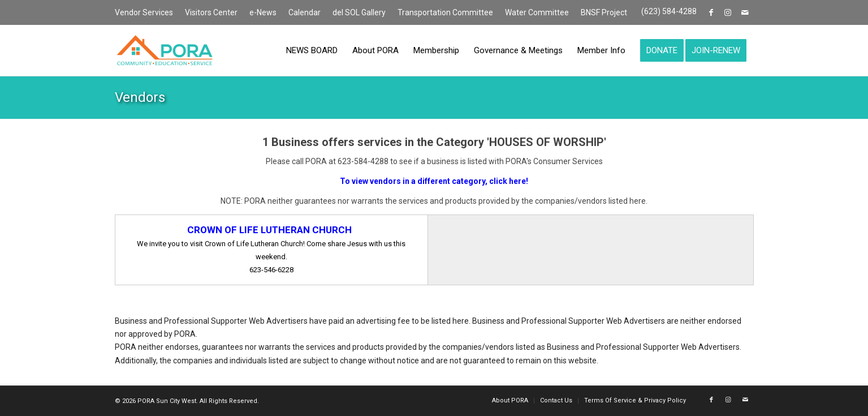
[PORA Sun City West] (165, 50)
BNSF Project (604, 12)
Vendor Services (144, 12)
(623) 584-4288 (669, 11)
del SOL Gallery (359, 12)
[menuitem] (147, 13)
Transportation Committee (445, 12)
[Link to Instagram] (728, 12)
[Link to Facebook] (711, 12)
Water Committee (537, 12)
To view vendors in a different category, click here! (434, 181)
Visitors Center (211, 12)
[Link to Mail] (745, 12)
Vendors (140, 97)
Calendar (305, 12)
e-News (263, 12)
